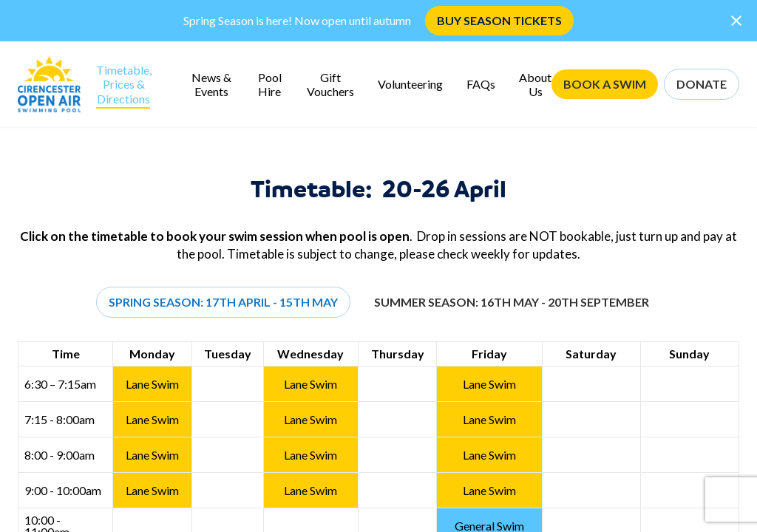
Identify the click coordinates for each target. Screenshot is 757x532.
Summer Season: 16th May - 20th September (512, 302)
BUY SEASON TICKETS (499, 20)
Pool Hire (270, 84)
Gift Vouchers (330, 84)
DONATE (702, 84)
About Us (535, 84)
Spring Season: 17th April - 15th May (223, 302)
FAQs (481, 84)
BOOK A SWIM (605, 84)
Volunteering (410, 84)
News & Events (211, 84)
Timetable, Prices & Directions (124, 84)
